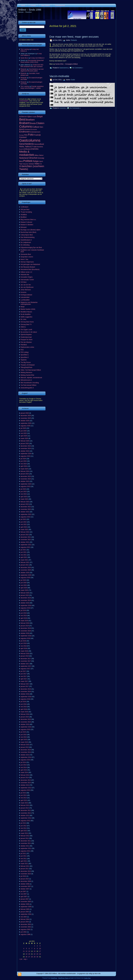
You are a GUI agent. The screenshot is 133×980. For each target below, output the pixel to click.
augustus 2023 (25, 486)
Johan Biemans (26, 290)
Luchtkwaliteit (25, 300)
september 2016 (26, 697)
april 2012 (24, 831)
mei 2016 (24, 707)
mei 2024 (24, 464)
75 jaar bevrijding (26, 212)
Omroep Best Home (27, 322)
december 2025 (26, 416)
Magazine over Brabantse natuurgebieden (29, 303)
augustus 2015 (25, 730)
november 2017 (26, 661)
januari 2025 (25, 444)
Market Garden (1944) (28, 309)
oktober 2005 (25, 904)
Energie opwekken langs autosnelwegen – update (32, 87)
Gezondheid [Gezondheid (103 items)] (39, 144)
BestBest (24, 217)
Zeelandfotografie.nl (27, 388)
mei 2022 (24, 524)
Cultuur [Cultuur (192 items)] (36, 127)
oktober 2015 (25, 724)
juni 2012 (24, 826)
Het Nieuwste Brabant (28, 267)
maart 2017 (24, 681)
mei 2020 (24, 585)
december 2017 (26, 659)
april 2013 (24, 800)
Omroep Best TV (26, 324)
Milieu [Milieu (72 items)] (36, 155)
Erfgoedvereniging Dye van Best (31, 248)
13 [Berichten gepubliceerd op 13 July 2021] (29, 951)
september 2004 (26, 914)
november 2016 (26, 692)
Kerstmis (23, 292)
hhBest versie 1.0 (26, 272)
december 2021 (26, 537)
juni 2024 (24, 461)
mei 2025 (24, 433)
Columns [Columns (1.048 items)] (26, 126)
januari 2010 (25, 879)
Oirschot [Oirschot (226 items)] (33, 158)
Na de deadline (26, 314)
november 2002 (26, 927)
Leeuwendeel (25, 297)
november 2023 (26, 479)
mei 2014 (24, 767)
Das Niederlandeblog (27, 237)
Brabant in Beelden (27, 225)
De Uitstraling (25, 245)
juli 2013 (23, 793)
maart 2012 (24, 833)
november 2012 (26, 813)
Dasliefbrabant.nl (26, 240)
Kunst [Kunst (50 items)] (21, 149)
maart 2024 (24, 469)
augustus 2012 (25, 821)
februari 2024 (25, 471)
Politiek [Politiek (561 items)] (28, 161)
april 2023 (24, 497)
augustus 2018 (25, 638)
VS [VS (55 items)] (41, 164)
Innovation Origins (27, 277)
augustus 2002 (25, 929)
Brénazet (24, 227)
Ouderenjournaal (26, 337)
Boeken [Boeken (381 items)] (30, 120)
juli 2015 (23, 732)
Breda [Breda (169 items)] (33, 123)
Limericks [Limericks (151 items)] (34, 149)
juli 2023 (23, 489)
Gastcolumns (64, 68)
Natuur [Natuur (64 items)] (41, 155)
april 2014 (24, 770)
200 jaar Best (25, 210)
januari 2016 (25, 717)
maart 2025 (24, 438)
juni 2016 (24, 704)
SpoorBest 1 (25, 355)
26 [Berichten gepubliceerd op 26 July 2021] (26, 957)
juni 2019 (24, 613)
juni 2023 (24, 492)
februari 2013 (25, 805)
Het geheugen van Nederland (30, 264)
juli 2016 (23, 702)
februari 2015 (25, 745)
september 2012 (26, 818)
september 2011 (26, 848)
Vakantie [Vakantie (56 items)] (25, 164)
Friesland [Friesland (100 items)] (23, 137)
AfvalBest (24, 215)
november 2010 (26, 874)
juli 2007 (23, 891)
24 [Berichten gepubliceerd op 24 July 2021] (40, 954)
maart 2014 (24, 772)
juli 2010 (23, 876)
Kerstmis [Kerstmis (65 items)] (40, 147)
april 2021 (24, 557)
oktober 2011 (25, 846)
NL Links (23, 319)
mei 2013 (24, 798)
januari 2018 (25, 656)
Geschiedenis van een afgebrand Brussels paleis (32, 70)
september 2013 (26, 788)
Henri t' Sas (24, 259)
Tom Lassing (25, 49)
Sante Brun (24, 58)
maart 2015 (24, 742)
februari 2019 (25, 623)
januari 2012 (25, 838)
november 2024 (26, 448)
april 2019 (24, 618)
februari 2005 (25, 909)
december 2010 (26, 871)
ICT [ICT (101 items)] (32, 147)
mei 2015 (24, 737)
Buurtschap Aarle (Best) (28, 232)
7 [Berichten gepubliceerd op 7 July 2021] (32, 949)
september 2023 (26, 484)
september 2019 (26, 606)
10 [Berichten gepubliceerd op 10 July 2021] (40, 949)
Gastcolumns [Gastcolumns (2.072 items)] (30, 140)
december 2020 (26, 568)
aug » (26, 959)
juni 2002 (24, 932)
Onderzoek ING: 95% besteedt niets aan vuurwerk (32, 66)
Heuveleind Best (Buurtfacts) (30, 269)
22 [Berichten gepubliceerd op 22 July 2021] (35, 954)
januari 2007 (25, 899)
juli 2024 (23, 459)
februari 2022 (25, 532)
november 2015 (26, 722)
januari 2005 (25, 912)
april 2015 (24, 740)
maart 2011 (24, 864)
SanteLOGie (59, 64)
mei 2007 (24, 894)
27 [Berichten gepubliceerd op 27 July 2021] (29, 957)
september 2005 (26, 907)
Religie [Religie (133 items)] (36, 161)
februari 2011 (25, 866)
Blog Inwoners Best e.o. (28, 220)
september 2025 (26, 423)
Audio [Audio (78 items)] (35, 117)
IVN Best (23, 282)
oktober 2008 (25, 884)
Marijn (23, 307)
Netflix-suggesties (26, 317)
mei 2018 (24, 646)
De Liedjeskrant (26, 242)
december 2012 (26, 810)
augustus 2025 (25, 426)
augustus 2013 (25, 790)
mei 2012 (24, 828)
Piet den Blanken (26, 342)
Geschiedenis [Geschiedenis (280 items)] (27, 144)
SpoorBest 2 (25, 357)
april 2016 (24, 709)
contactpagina (24, 101)
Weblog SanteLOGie (27, 375)
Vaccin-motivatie (59, 76)
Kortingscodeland (26, 295)
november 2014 (26, 752)
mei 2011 (24, 859)
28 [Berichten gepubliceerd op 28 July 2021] (32, 957)
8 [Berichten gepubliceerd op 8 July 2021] (35, 949)
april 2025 (24, 436)
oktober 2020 (25, 573)
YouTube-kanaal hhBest (28, 385)
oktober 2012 (25, 816)
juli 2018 (23, 641)
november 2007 (26, 886)
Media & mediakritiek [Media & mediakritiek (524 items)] (27, 153)
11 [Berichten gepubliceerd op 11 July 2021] (24, 951)
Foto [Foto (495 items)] (31, 135)
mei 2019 (24, 616)
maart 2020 (24, 590)
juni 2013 (24, 795)
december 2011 (26, 841)
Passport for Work (27, 340)
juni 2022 (24, 522)
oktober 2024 (25, 451)
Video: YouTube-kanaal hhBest (31, 370)
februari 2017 (25, 684)
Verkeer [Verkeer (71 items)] (31, 164)
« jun (21, 959)
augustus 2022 (25, 517)
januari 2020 (25, 595)
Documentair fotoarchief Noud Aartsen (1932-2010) (32, 61)
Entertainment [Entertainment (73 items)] (35, 132)
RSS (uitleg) (25, 352)
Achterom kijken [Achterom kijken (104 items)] (26, 117)
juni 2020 (24, 583)
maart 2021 (24, 560)
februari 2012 (25, 836)
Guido (73, 80)
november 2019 (26, 600)
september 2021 (26, 545)
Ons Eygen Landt (26, 330)
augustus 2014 (25, 760)
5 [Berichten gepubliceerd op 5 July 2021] (26, 949)
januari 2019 (25, 626)
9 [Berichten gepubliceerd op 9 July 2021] (37, 949)
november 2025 (26, 418)
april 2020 (24, 588)
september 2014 (26, 757)
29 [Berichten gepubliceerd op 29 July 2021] (35, 957)
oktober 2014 (25, 755)
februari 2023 (25, 502)
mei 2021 (24, 555)
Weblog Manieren (26, 373)
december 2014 (26, 750)
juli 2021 (23, 550)
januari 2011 (25, 869)
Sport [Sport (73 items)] (41, 161)
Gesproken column (27, 257)
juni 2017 (24, 674)
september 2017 (26, 666)
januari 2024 (25, 474)
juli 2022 (23, 519)
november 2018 (26, 631)
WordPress (54, 978)
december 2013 (26, 780)
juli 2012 (23, 823)
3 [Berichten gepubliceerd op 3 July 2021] (40, 946)
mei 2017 (24, 676)
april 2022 (24, 527)
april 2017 (24, 679)
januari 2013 (25, 808)
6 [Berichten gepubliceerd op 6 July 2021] (29, 949)
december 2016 (26, 689)
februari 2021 (25, 562)
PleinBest (24, 345)
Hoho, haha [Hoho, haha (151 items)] (24, 146)
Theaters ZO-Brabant (28, 365)
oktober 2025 (25, 421)
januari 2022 (25, 535)
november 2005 (26, 902)
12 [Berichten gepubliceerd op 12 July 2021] (26, 951)
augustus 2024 (25, 456)
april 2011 (24, 861)
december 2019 (26, 598)
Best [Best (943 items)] (22, 119)
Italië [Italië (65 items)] (35, 147)
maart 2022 (24, 530)
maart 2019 (24, 621)
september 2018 (26, 636)
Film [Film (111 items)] (26, 135)
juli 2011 (23, 854)
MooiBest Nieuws (26, 312)
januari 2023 (25, 504)
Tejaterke (24, 360)
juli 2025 (23, 428)
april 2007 (24, 897)
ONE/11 (23, 327)
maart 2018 (24, 651)
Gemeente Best (26, 254)
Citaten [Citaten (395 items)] (40, 123)
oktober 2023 (25, 481)
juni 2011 (24, 856)
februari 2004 (25, 919)
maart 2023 (24, 499)
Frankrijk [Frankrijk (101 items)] (37, 135)
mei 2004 (24, 917)
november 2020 (26, 570)
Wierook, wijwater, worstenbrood (31, 378)
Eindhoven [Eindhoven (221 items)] (25, 132)
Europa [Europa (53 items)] (21, 135)
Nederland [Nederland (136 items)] (24, 158)
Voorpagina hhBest (71, 64)
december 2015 (26, 719)
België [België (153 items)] (40, 116)
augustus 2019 (25, 608)
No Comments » (78, 68)
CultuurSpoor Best (27, 235)
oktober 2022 (25, 512)
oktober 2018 (25, 633)
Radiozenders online (27, 347)
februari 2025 (25, 441)
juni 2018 (24, 643)
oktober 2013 (25, 785)
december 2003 (26, 924)
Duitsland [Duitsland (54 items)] (28, 129)
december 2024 (26, 446)
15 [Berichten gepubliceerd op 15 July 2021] (35, 951)
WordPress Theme (63, 978)
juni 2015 (24, 735)
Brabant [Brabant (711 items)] (24, 123)
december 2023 (26, 476)
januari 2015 (25, 747)
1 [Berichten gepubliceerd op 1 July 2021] (35, 946)
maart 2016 (24, 712)
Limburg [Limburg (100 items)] (26, 149)
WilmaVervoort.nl (26, 380)
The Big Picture (26, 362)
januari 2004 (25, 922)
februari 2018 (25, 654)
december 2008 (26, 881)
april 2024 (24, 466)
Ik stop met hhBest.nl (37, 58)
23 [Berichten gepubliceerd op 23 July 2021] (37, 954)
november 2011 (26, 843)
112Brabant (24, 207)
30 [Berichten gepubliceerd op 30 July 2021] (37, 957)
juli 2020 (23, 580)
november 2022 (26, 509)
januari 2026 (25, 413)
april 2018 (24, 648)
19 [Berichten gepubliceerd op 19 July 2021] (26, 954)
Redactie (23, 69)
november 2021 (26, 540)
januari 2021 (25, 565)
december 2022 (26, 507)
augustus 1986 (25, 934)
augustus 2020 (25, 578)
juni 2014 (24, 765)
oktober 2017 (25, 664)
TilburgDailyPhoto (26, 367)
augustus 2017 (25, 669)
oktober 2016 (25, 694)
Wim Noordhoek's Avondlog (30, 383)
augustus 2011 (25, 851)
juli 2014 (23, 762)
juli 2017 (23, 671)
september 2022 (26, 514)
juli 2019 (23, 610)
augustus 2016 (25, 699)
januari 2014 (25, 778)
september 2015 (26, 727)
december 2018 (26, 628)
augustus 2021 (25, 547)
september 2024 (26, 454)
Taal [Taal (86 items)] (21, 164)
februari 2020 (25, 593)
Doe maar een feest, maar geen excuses (74, 37)
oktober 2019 (25, 603)
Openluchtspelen (26, 335)
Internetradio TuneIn (27, 280)
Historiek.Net (25, 275)
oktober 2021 (25, 542)
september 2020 (26, 575)
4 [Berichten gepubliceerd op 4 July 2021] (24, 949)
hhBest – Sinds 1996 (30, 10)
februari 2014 (25, 775)
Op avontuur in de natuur (29, 332)
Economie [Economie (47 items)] (34, 129)
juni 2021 (24, 552)
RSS (22, 350)
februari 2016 (25, 714)
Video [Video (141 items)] (37, 164)
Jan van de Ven (26, 285)
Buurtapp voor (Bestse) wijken (30, 230)
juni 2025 (24, 431)
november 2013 (26, 783)
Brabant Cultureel (26, 222)
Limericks (62, 108)
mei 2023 (24, 494)
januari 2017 (25, 686)
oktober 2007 (25, 889)
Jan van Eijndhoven (27, 287)
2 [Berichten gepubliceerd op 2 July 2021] (37, 946)
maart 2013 (24, 803)
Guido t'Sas (87, 978)
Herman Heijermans (27, 262)
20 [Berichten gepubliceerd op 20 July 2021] (29, 954)
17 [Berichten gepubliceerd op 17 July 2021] (40, 951)
